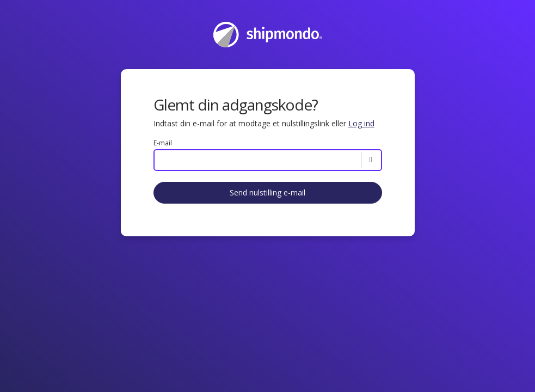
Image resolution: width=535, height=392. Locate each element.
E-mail (163, 143)
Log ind (361, 123)
